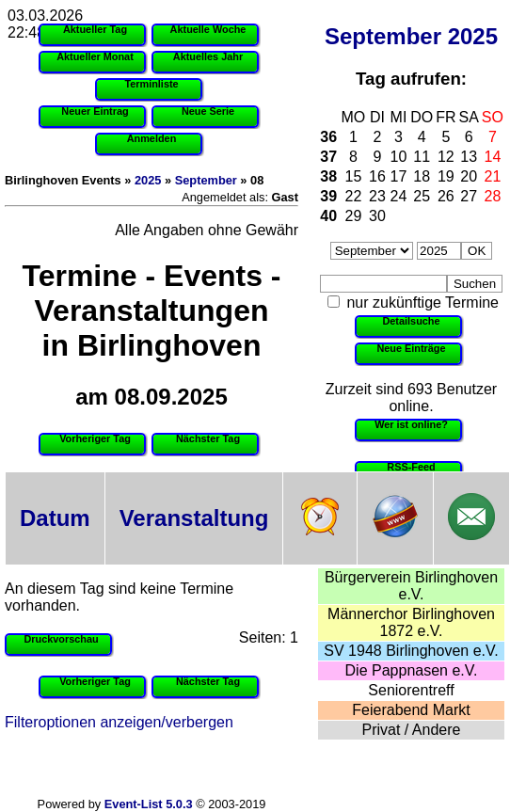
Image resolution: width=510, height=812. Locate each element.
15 (354, 176)
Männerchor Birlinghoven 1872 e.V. (411, 622)
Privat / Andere (412, 730)
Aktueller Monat (95, 56)
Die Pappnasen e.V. (412, 670)
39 (328, 196)
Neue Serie (208, 111)
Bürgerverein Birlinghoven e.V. (411, 586)
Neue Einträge (411, 348)
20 (469, 176)
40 (328, 216)
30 (377, 216)
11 (422, 157)
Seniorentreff (411, 690)
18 (422, 176)
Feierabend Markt (411, 710)
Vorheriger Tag (95, 438)
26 (446, 196)
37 (328, 157)
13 (469, 157)
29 (354, 216)
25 (422, 196)
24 (399, 196)
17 (399, 176)
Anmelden (152, 138)
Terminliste (151, 84)
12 (446, 157)
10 (399, 157)
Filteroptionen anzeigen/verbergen (119, 722)
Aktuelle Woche (208, 29)
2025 (473, 36)
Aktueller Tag (95, 29)
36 (328, 137)
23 (377, 196)
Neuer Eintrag (95, 111)
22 (354, 196)
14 (493, 157)
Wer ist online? (411, 424)
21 (493, 176)
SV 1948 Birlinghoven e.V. (411, 651)
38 (328, 176)
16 (377, 176)
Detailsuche (411, 321)
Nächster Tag (208, 438)
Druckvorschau (61, 639)
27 (469, 196)
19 (446, 176)
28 (493, 196)
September (383, 36)
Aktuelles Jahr (208, 56)
